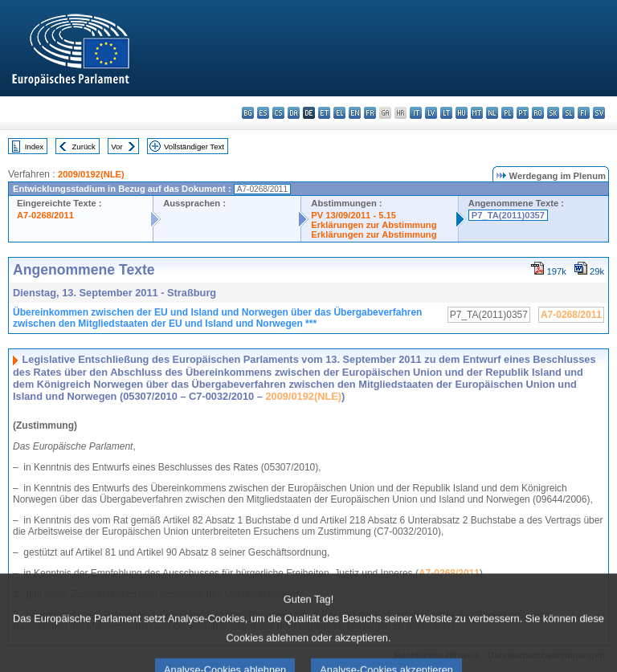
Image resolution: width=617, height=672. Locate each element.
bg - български (248, 113)
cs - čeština (278, 113)
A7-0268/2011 (45, 215)
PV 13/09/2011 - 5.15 (353, 215)
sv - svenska (599, 113)
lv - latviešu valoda (431, 113)
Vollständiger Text (194, 147)
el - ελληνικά (339, 113)
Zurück (84, 147)
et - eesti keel (324, 113)
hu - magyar (462, 113)
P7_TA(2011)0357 (508, 215)
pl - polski (507, 113)
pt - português (523, 113)
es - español (263, 113)
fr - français (370, 113)
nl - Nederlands (492, 113)
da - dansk (294, 113)
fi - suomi (584, 113)
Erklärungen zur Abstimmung (374, 225)
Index (34, 147)
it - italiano (416, 113)
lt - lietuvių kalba (446, 113)
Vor (116, 147)
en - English (355, 113)
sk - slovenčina (553, 113)
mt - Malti (477, 113)
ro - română (538, 113)
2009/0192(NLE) (91, 174)
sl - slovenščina (568, 113)
